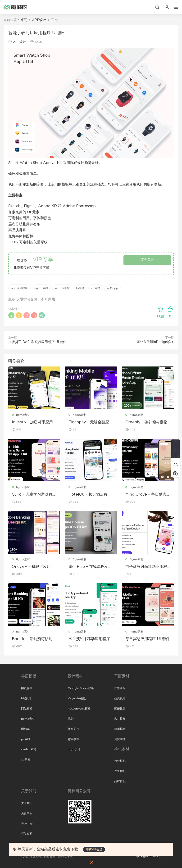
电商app (112, 288)
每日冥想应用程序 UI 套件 (148, 639)
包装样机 (120, 761)
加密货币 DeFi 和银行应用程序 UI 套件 (37, 342)
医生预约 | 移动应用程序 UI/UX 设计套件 (89, 639)
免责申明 (27, 813)
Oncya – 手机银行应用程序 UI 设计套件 (33, 567)
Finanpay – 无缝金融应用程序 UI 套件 (91, 422)
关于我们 (27, 803)
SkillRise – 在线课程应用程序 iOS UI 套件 (90, 567)
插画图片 (73, 729)
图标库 (25, 729)
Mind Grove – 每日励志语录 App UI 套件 (148, 495)
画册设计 (120, 709)
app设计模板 (19, 288)
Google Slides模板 (81, 688)
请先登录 (147, 260)
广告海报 (120, 688)
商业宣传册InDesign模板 (155, 342)
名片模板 (120, 719)
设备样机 (120, 771)
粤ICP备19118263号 (148, 856)
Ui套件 (80, 288)
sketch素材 (62, 288)
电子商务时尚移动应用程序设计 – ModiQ (146, 567)
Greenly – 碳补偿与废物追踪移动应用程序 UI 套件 (148, 422)
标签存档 (27, 834)
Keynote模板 (77, 698)
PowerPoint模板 (79, 709)
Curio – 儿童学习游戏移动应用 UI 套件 (34, 495)
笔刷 (71, 719)
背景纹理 (73, 739)
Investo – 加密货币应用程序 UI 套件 (34, 422)
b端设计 (26, 698)
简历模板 (120, 729)
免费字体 (120, 739)
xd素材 (96, 288)
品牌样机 (120, 781)
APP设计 (19, 42)
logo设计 (74, 749)
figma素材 (41, 288)
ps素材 (26, 739)
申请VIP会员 (94, 850)
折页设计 (120, 698)
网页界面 (27, 688)
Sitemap (27, 823)
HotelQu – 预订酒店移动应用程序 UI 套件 (90, 495)
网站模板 (27, 709)
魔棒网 (15, 7)
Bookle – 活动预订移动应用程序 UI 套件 (34, 639)
